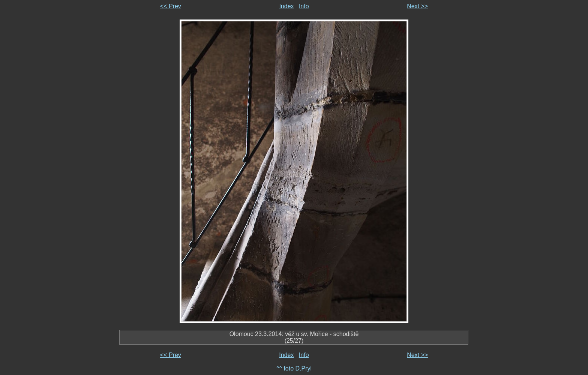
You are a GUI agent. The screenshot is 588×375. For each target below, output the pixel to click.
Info (304, 6)
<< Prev (171, 6)
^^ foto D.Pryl (294, 368)
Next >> (417, 6)
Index (286, 6)
